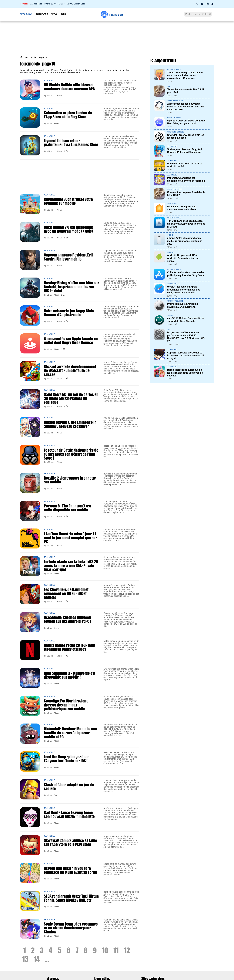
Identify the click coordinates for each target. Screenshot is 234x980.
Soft (116, 15)
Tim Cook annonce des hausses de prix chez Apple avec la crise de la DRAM (186, 224)
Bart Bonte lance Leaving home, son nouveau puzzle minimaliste (69, 814)
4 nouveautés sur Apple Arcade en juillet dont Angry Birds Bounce (71, 340)
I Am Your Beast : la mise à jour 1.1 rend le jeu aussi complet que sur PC (70, 538)
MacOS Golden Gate (76, 4)
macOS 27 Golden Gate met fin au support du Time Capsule (186, 320)
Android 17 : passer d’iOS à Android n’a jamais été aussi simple (183, 258)
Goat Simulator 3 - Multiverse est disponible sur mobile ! (70, 675)
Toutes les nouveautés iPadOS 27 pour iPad (186, 91)
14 (37, 959)
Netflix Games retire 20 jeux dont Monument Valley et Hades (70, 647)
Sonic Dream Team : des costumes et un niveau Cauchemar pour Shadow (71, 928)
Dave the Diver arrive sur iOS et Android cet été (184, 165)
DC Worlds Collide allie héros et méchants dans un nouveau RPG (69, 87)
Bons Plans (42, 14)
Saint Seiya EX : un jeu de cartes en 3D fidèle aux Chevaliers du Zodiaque (71, 398)
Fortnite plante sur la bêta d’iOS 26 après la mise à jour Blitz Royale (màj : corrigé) (71, 565)
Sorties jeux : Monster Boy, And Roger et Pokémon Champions (185, 151)
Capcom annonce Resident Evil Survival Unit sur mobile (68, 257)
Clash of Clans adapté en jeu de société (69, 786)
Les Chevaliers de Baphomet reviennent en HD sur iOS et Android (66, 593)
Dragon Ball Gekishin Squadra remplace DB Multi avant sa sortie (70, 870)
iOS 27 (61, 4)
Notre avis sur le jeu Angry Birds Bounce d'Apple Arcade (69, 313)
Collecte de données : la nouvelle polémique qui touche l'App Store (186, 274)
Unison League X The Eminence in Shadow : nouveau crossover (70, 424)
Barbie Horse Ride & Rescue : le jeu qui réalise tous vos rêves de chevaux (185, 373)
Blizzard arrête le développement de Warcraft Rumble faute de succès (70, 370)
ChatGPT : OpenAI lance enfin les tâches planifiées (186, 136)
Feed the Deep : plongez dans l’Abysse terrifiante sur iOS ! (67, 759)
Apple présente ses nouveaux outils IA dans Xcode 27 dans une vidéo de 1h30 (185, 107)
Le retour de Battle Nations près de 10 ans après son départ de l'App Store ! (71, 454)
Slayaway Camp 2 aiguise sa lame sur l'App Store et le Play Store (70, 842)
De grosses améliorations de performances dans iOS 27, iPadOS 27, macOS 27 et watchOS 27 (186, 337)
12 (127, 950)
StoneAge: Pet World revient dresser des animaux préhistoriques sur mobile (66, 705)
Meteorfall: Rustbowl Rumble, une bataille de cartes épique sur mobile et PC (70, 733)
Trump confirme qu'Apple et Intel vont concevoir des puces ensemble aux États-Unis (185, 75)
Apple (54, 14)
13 (25, 959)
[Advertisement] (117, 39)
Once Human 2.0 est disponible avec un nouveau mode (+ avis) (68, 229)
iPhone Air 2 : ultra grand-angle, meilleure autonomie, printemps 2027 (185, 241)
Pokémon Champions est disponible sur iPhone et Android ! (186, 179)
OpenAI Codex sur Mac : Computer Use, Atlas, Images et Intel (186, 122)
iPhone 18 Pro (50, 4)
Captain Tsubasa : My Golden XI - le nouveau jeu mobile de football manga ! (185, 355)
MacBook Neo (36, 4)
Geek (63, 14)
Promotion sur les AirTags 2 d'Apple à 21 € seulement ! (182, 305)
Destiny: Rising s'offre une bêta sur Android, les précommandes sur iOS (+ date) (71, 287)
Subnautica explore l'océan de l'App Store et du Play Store (68, 115)
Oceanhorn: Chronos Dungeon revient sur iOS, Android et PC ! (68, 619)
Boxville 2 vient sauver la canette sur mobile (70, 480)
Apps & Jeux (26, 14)
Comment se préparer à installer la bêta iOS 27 (186, 194)
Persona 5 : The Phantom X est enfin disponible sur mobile (67, 508)
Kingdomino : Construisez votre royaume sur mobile (68, 201)
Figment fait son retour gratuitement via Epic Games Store (71, 142)
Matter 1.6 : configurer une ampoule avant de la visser (182, 208)
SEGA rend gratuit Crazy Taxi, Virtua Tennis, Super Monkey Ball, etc (71, 898)
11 (116, 950)
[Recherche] (198, 14)
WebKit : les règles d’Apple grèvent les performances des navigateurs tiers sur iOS (184, 290)
